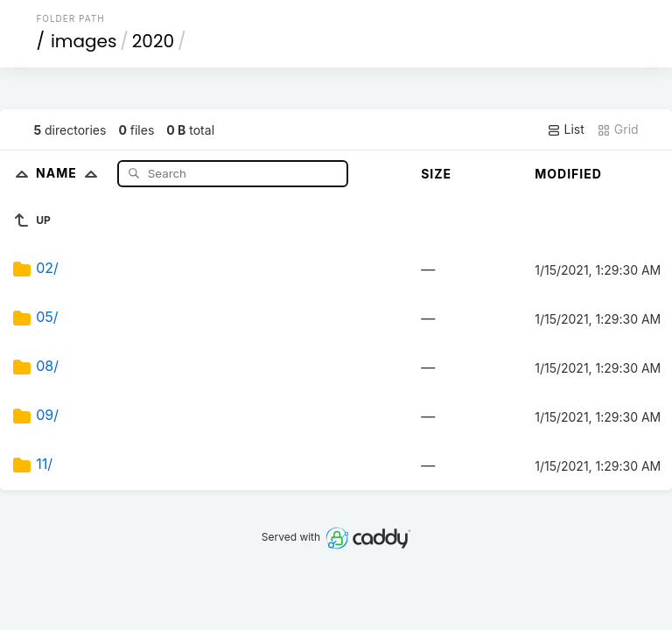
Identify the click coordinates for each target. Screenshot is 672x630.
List (566, 129)
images (84, 41)
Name (70, 173)
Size (436, 174)
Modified (568, 174)
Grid (618, 129)
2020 (153, 41)
